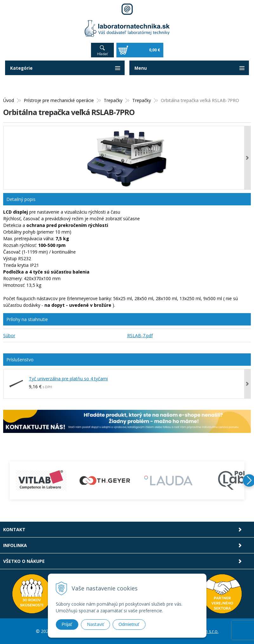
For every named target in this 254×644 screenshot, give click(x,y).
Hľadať (102, 54)
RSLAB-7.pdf (140, 335)
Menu (141, 68)
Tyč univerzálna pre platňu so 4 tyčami (68, 379)
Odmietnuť (129, 624)
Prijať (67, 624)
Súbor (9, 335)
